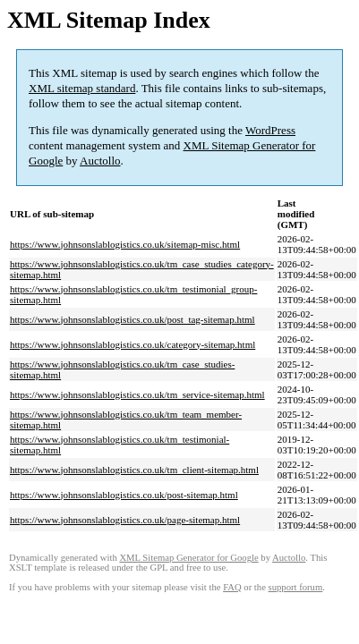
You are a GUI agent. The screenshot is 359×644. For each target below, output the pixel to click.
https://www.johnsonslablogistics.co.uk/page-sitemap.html (125, 520)
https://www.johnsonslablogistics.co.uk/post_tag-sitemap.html (132, 319)
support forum (296, 587)
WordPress (270, 130)
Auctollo (100, 161)
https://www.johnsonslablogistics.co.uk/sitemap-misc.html (125, 244)
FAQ (232, 587)
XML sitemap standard (82, 88)
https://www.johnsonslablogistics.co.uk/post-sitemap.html (124, 495)
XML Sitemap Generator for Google (188, 558)
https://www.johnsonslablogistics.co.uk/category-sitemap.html (132, 344)
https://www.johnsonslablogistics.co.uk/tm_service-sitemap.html (137, 394)
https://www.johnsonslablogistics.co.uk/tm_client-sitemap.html (134, 470)
